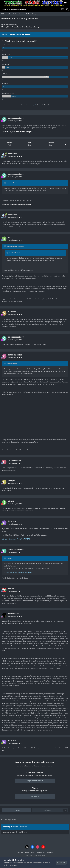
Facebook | (22, 14)
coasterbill (12, 154)
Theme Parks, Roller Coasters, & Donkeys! (26, 27)
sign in (28, 105)
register (34, 105)
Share (17, 810)
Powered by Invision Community (35, 855)
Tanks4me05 (13, 614)
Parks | (11, 14)
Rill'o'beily (12, 521)
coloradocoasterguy (10, 25)
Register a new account (35, 781)
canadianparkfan (15, 355)
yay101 (11, 589)
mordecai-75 (13, 312)
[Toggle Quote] (5, 183)
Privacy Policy (30, 852)
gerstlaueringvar (15, 460)
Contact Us (41, 852)
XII (9, 237)
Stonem (11, 501)
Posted (15, 121)
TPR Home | (5, 14)
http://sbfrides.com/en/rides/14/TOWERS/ (16, 539)
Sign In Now (35, 796)
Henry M (11, 481)
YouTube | (29, 14)
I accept (61, 863)
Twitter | (16, 14)
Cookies (50, 852)
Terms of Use (8, 863)
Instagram (35, 14)
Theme (20, 852)
